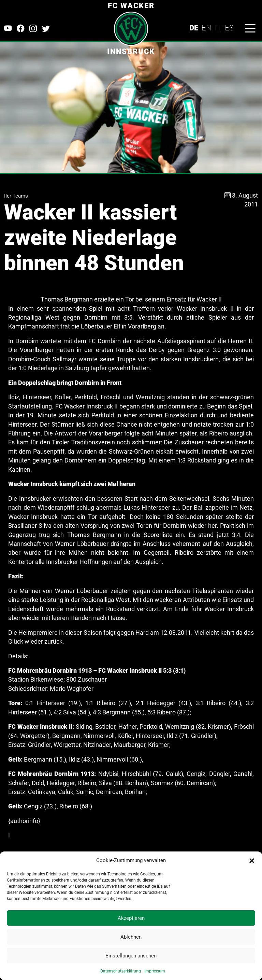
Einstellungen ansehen (131, 956)
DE (194, 28)
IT (218, 28)
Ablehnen (131, 937)
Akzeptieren (131, 918)
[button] (252, 860)
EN (207, 28)
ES (229, 28)
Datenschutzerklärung (121, 971)
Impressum (155, 971)
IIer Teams (16, 196)
